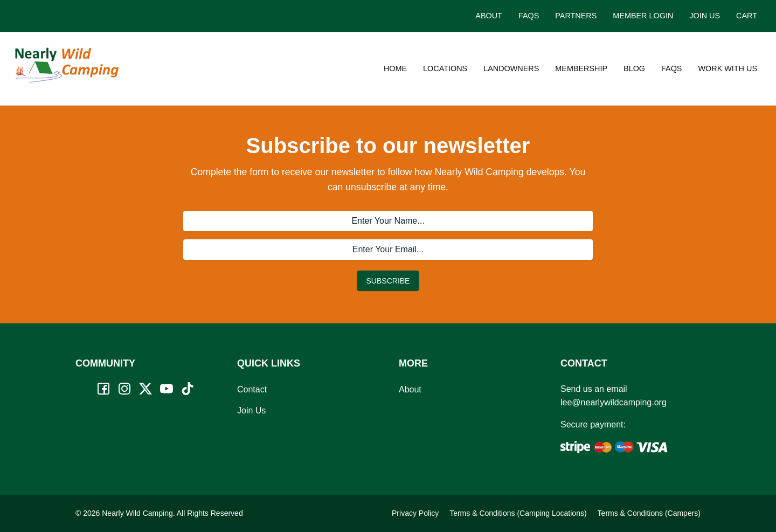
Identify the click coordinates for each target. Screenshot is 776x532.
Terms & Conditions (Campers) (649, 513)
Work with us (727, 68)
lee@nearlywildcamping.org (614, 402)
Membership (581, 68)
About (489, 16)
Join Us (705, 16)
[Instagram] (124, 389)
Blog (634, 68)
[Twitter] (145, 389)
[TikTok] (188, 389)
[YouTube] (167, 389)
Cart (747, 16)
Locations (445, 68)
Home (395, 68)
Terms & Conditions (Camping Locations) (518, 513)
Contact (252, 389)
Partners (576, 16)
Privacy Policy (415, 513)
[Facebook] (103, 389)
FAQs (529, 16)
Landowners (511, 68)
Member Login (643, 16)
